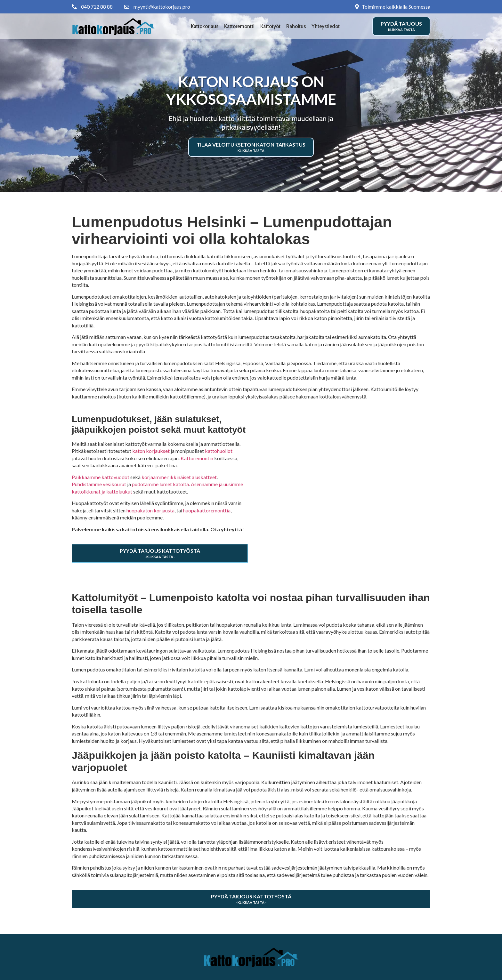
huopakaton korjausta (150, 510)
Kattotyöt (270, 26)
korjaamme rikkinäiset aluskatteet (179, 477)
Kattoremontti (239, 26)
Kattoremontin (197, 458)
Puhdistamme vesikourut (99, 484)
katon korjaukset (151, 451)
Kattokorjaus (205, 26)
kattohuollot (219, 451)
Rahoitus (296, 26)
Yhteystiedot (326, 26)
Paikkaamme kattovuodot (101, 477)
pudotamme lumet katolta (160, 484)
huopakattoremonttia (207, 510)
